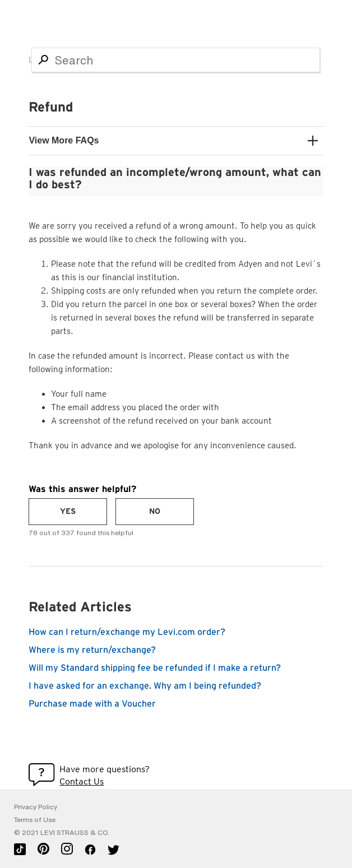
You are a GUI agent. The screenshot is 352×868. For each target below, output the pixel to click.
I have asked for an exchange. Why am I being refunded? (145, 686)
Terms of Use (35, 820)
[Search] (176, 60)
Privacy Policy (36, 807)
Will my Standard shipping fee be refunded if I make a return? (155, 668)
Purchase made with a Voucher (92, 704)
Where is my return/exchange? (92, 650)
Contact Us (82, 781)
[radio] (68, 512)
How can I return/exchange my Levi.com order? (127, 632)
